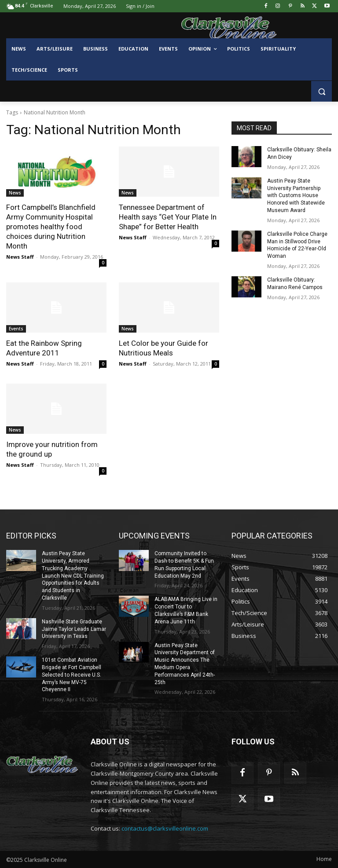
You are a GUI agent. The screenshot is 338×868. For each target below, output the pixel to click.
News (15, 193)
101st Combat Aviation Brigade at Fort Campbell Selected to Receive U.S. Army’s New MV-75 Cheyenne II (72, 675)
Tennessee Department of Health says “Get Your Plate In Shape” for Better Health (168, 217)
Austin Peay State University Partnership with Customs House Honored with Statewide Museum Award (296, 196)
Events (16, 329)
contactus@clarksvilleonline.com (165, 828)
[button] (321, 91)
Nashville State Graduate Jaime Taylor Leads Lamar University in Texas (74, 629)
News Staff (20, 257)
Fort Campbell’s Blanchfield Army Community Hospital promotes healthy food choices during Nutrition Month (51, 227)
